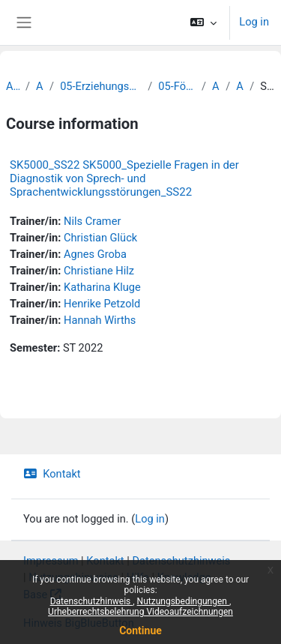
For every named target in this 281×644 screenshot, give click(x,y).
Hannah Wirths (100, 320)
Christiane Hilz (99, 271)
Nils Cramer (92, 221)
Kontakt (52, 474)
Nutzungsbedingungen (183, 601)
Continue (140, 631)
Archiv (13, 86)
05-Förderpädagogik (177, 86)
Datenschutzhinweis (92, 601)
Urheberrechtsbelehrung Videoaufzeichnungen (140, 612)
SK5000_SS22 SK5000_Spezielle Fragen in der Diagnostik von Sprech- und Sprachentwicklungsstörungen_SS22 (124, 178)
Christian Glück (100, 238)
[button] (203, 22)
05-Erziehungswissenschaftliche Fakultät (101, 86)
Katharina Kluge (102, 287)
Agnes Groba (95, 254)
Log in (254, 22)
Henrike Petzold (102, 304)
